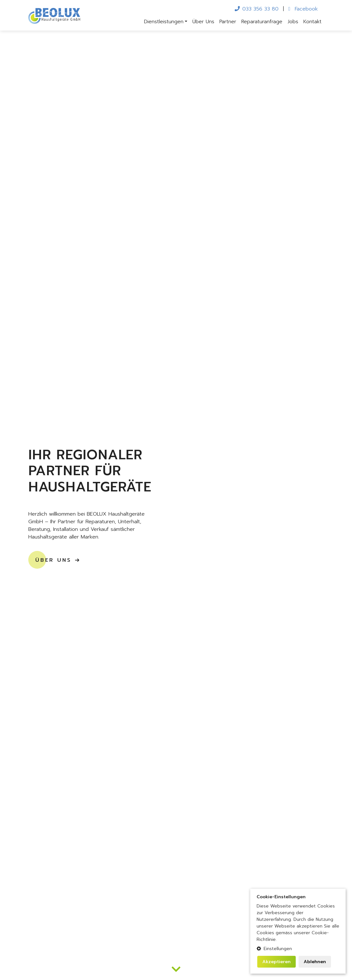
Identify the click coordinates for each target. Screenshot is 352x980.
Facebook (303, 9)
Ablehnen (315, 962)
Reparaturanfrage (262, 22)
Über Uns (203, 22)
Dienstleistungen (164, 22)
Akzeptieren (276, 962)
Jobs (293, 22)
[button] (298, 949)
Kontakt (312, 22)
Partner (228, 22)
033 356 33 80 (257, 9)
